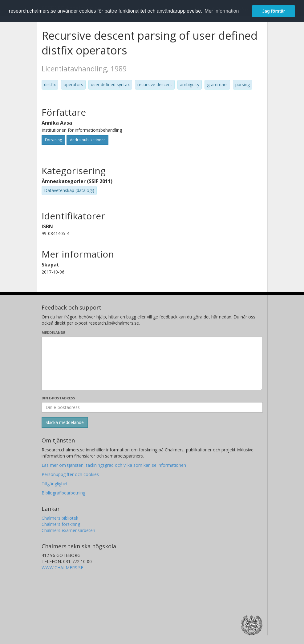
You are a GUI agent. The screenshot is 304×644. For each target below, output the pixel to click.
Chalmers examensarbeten (68, 530)
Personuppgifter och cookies (70, 474)
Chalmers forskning (61, 524)
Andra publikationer (87, 140)
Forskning (53, 140)
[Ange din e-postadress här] (152, 407)
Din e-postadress (58, 398)
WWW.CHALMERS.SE (62, 568)
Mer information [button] (222, 11)
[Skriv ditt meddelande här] (152, 363)
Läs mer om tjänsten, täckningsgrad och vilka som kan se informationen (114, 465)
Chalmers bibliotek (60, 518)
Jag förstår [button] (274, 11)
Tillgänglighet (55, 484)
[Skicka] (65, 422)
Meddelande (53, 332)
